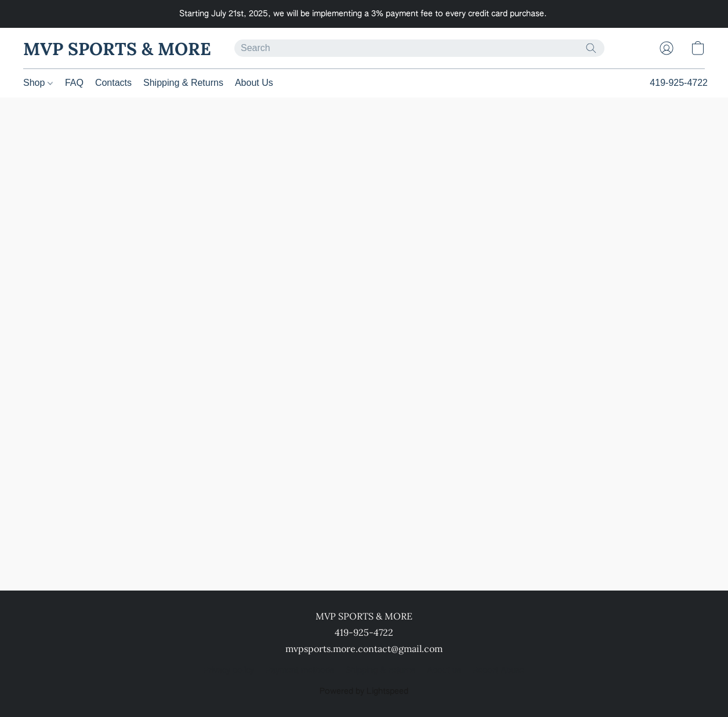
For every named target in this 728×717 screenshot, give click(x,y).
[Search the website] (591, 48)
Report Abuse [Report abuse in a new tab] (499, 671)
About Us (254, 83)
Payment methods (300, 671)
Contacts (113, 83)
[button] (117, 48)
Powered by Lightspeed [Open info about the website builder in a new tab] (364, 691)
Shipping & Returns (183, 83)
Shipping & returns (381, 671)
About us (444, 671)
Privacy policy (229, 671)
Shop (38, 83)
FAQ (74, 83)
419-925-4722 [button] (679, 83)
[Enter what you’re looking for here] (419, 48)
